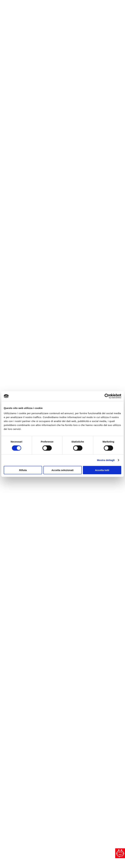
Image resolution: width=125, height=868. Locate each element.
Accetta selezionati (62, 470)
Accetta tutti (102, 470)
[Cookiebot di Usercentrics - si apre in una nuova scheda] (107, 396)
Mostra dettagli (106, 460)
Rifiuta (23, 470)
